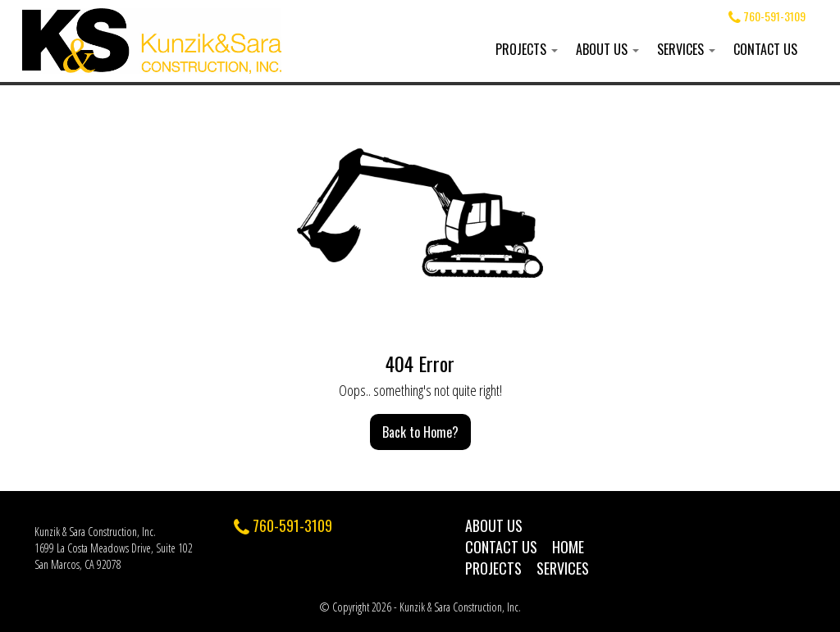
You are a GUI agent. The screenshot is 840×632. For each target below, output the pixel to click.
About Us (607, 49)
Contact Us (765, 49)
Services (686, 49)
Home (568, 547)
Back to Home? (420, 432)
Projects (527, 49)
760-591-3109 (767, 16)
